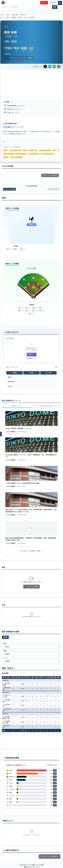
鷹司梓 (10, 377)
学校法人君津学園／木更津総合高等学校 (15, 154)
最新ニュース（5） (17, 406)
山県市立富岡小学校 (15, 150)
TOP (2, 15)
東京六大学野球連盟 (16, 157)
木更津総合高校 (12, 106)
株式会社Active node (33, 867)
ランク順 (48, 373)
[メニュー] (60, 3)
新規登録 (53, 3)
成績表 (5, 637)
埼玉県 (20, 17)
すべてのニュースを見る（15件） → (31, 551)
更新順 (15, 373)
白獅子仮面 (11, 382)
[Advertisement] (31, 83)
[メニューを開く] (1, 434)
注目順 (32, 373)
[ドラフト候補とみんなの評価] (3, 3)
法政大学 (10, 109)
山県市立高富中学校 (45, 150)
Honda (26, 17)
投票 (55, 770)
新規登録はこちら (31, 358)
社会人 (8, 15)
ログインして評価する (50, 175)
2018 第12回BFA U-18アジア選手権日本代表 (41, 154)
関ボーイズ (56, 150)
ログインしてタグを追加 (12, 147)
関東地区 (14, 17)
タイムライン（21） (46, 406)
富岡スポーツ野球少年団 (30, 150)
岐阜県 (5, 150)
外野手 (16, 15)
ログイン (44, 3)
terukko (10, 386)
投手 (13, 15)
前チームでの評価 (9, 189)
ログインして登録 (31, 587)
